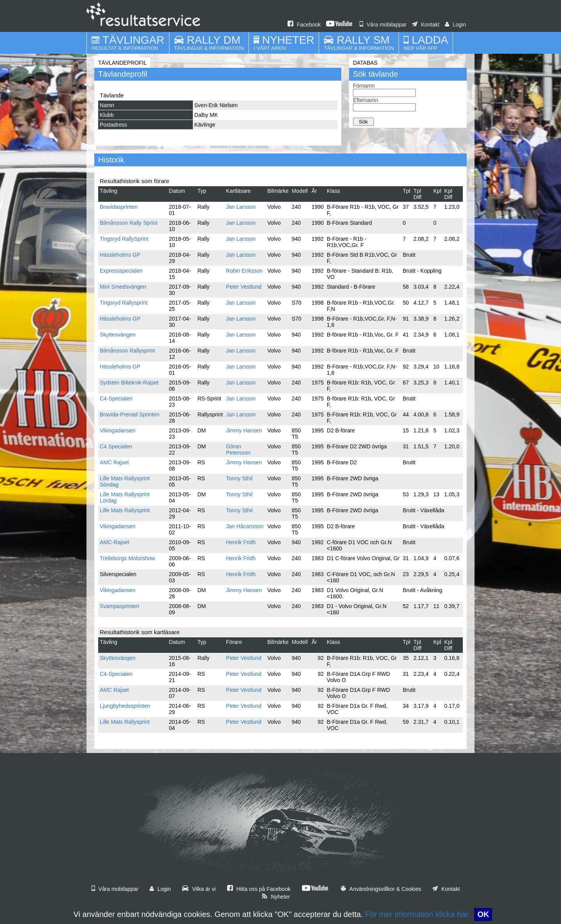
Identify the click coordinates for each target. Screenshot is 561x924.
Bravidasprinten (119, 207)
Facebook (304, 25)
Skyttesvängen (118, 335)
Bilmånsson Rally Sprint (129, 223)
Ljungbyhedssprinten (125, 706)
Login (455, 25)
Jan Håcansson (245, 526)
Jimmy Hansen (244, 430)
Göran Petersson (238, 450)
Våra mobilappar (383, 25)
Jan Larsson (241, 207)
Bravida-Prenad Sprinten (130, 414)
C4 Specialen (116, 446)
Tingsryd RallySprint (124, 239)
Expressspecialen (121, 271)
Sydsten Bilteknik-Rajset (129, 383)
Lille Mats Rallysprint (125, 510)
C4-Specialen (116, 399)
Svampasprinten (119, 606)
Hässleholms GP (120, 255)
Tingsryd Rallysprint (123, 303)
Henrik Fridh (241, 542)
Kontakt (426, 25)
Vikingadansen (118, 430)
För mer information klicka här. (417, 914)
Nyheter (276, 897)
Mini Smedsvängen (123, 287)
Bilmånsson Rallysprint (127, 351)
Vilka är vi (199, 889)
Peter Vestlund (244, 287)
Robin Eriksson (244, 271)
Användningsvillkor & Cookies (381, 889)
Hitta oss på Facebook (259, 889)
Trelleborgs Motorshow (127, 558)
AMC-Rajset (114, 542)
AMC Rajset (114, 462)
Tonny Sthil (239, 478)
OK (483, 914)
